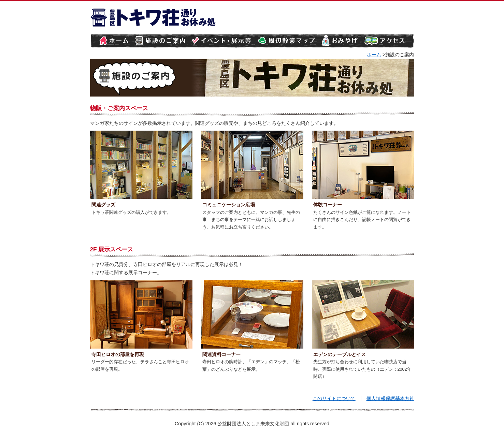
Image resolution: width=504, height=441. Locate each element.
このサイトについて (334, 398)
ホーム (374, 55)
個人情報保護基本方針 (390, 398)
